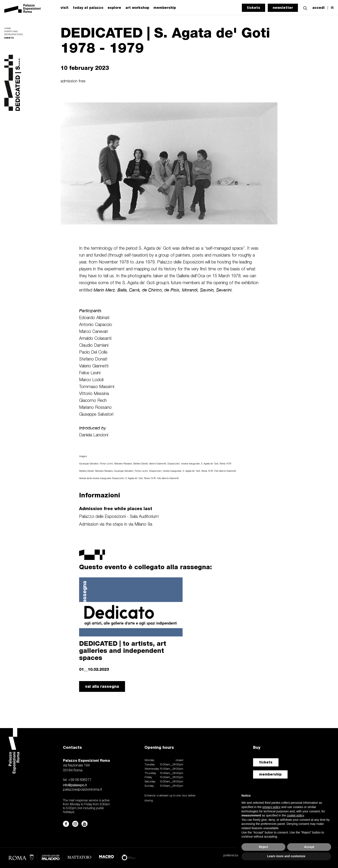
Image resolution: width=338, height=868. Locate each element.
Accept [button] (309, 847)
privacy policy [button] (271, 807)
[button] (305, 8)
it (332, 8)
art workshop (137, 8)
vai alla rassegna (102, 686)
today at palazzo (88, 8)
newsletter (283, 8)
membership (165, 8)
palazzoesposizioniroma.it (82, 790)
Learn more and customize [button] (286, 856)
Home (8, 29)
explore (114, 8)
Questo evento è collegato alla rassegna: (146, 567)
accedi (318, 8)
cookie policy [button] (295, 815)
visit (65, 8)
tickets (253, 8)
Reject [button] (263, 847)
